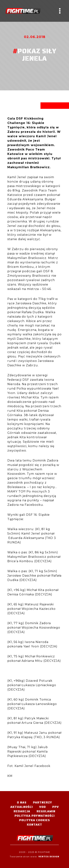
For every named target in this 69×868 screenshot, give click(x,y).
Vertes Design (49, 856)
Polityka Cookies (34, 820)
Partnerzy (43, 802)
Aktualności (22, 807)
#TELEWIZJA (23, 11)
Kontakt (34, 825)
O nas (22, 802)
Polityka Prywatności (35, 816)
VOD (43, 807)
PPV (56, 807)
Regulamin (46, 811)
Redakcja (22, 811)
